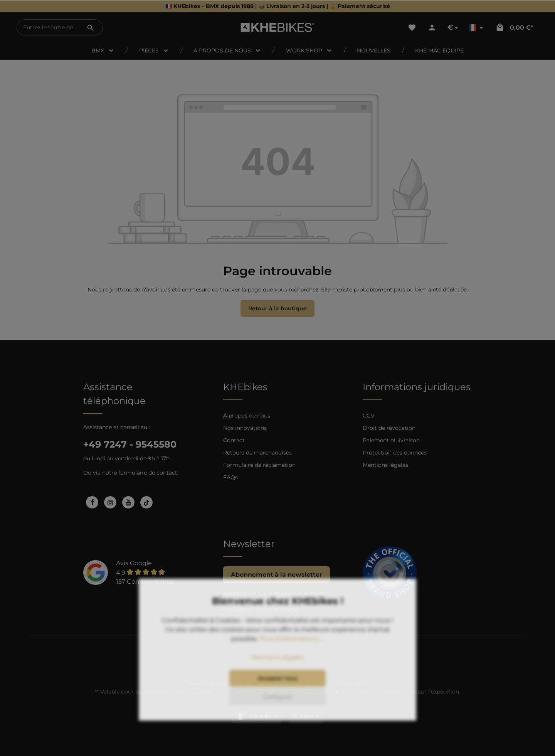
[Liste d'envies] (412, 27)
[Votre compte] (432, 27)
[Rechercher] (91, 27)
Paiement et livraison (391, 440)
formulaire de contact (148, 473)
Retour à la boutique (277, 308)
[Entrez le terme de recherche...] (48, 27)
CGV (369, 416)
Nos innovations (245, 428)
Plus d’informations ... (292, 661)
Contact (234, 440)
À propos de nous (247, 416)
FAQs (230, 477)
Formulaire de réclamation (259, 465)
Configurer (277, 719)
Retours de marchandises (257, 453)
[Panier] (514, 27)
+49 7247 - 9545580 (130, 444)
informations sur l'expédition (420, 692)
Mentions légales (385, 465)
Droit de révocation (389, 428)
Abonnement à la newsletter (277, 575)
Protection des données (395, 453)
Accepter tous (277, 700)
